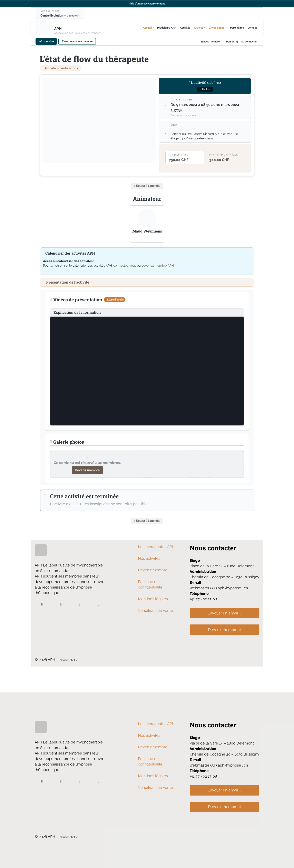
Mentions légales (153, 600)
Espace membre (210, 42)
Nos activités (149, 560)
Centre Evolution (60, 16)
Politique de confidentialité (150, 586)
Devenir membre (87, 471)
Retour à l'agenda (147, 186)
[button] (147, 225)
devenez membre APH (158, 267)
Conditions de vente (155, 612)
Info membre (46, 41)
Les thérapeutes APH (156, 548)
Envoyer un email (225, 614)
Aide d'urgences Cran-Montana (147, 4)
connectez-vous (125, 267)
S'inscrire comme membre (77, 41)
